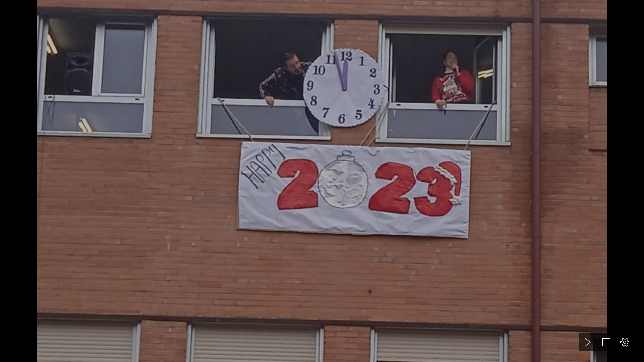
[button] (588, 342)
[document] (322, 181)
